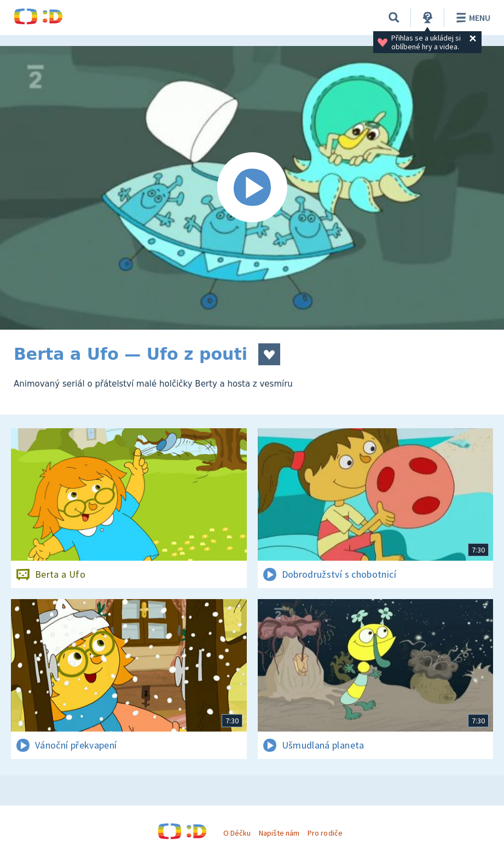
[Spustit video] (252, 188)
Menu (471, 18)
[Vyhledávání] (394, 18)
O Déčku (237, 833)
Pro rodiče (325, 833)
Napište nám (279, 833)
